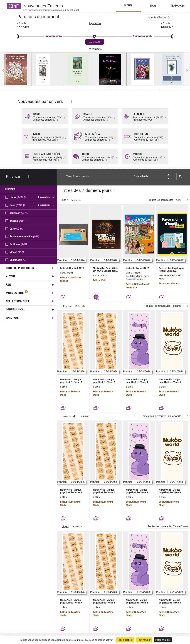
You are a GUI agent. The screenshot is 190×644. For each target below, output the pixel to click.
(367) (36, 236)
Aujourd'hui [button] (95, 23)
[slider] (95, 37)
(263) (24, 244)
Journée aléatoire (159, 17)
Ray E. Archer (67, 273)
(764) (20, 229)
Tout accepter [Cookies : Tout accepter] (125, 640)
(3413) (24, 213)
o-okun (63, 387)
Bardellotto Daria (134, 276)
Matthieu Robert (167, 275)
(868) (21, 221)
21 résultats (95, 49)
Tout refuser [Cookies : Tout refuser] (144, 640)
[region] (95, 71)
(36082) (21, 197)
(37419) (20, 205)
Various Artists (100, 275)
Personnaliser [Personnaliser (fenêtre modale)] (163, 640)
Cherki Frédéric (133, 273)
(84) (25, 260)
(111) (21, 252)
